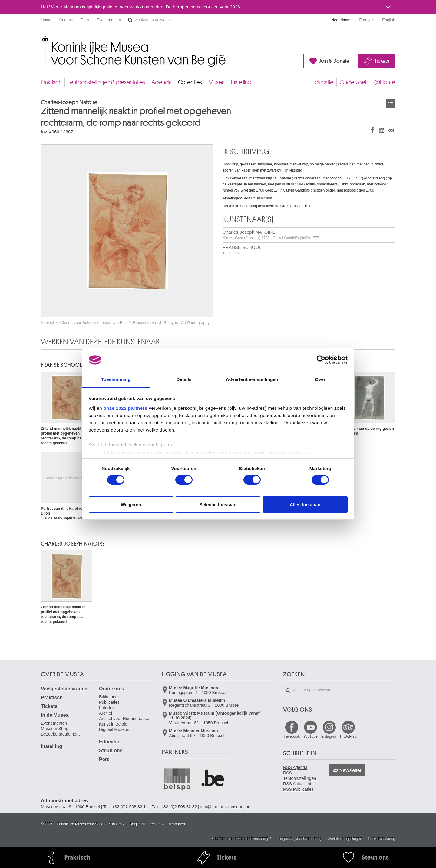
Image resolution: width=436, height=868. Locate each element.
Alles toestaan (305, 504)
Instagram (329, 736)
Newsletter (350, 770)
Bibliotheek (109, 697)
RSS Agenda (295, 767)
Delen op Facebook (372, 130)
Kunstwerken (391, 104)
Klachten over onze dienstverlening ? (241, 839)
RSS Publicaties (298, 789)
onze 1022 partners (126, 408)
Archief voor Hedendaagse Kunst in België (124, 721)
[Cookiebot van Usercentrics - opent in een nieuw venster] (321, 360)
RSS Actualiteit (297, 784)
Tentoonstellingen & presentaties (106, 82)
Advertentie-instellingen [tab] (252, 379)
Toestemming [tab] (116, 379)
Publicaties (109, 702)
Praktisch (51, 82)
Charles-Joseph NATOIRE (271, 235)
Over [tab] (320, 379)
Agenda (162, 82)
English (389, 20)
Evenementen (109, 20)
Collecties (190, 82)
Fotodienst (109, 708)
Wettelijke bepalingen (345, 839)
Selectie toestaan (218, 504)
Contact (66, 20)
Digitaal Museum (115, 729)
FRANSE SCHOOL (242, 250)
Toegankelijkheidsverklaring (299, 839)
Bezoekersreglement (60, 734)
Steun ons (111, 751)
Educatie (323, 82)
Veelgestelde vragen (64, 689)
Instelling (241, 82)
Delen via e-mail (391, 130)
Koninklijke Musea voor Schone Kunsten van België (42, 39)
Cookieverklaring (382, 839)
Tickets (382, 61)
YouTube (310, 736)
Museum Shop (54, 729)
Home (46, 20)
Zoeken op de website (130, 20)
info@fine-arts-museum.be (225, 807)
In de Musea (55, 715)
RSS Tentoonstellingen (300, 776)
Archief (106, 713)
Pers (85, 20)
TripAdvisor (348, 736)
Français (367, 20)
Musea (216, 82)
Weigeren (131, 504)
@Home (385, 82)
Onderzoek (354, 82)
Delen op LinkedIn (381, 130)
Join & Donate (334, 61)
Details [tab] (184, 379)
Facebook (292, 736)
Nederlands (341, 20)
